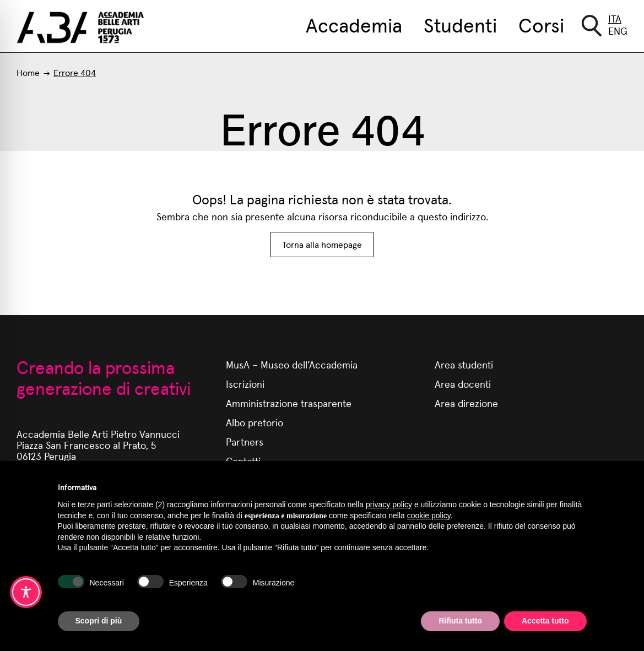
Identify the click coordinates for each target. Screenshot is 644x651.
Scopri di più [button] (99, 621)
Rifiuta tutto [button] (460, 621)
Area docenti (463, 384)
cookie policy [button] (429, 516)
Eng (618, 31)
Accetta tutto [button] (545, 621)
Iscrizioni (245, 384)
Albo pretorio (255, 422)
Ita (615, 18)
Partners (245, 441)
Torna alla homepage (322, 244)
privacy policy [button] (389, 504)
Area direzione (466, 403)
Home (28, 72)
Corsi (541, 24)
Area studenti (464, 364)
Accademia (354, 24)
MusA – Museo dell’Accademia (292, 364)
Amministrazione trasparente (289, 403)
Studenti (460, 24)
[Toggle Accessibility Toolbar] (26, 592)
